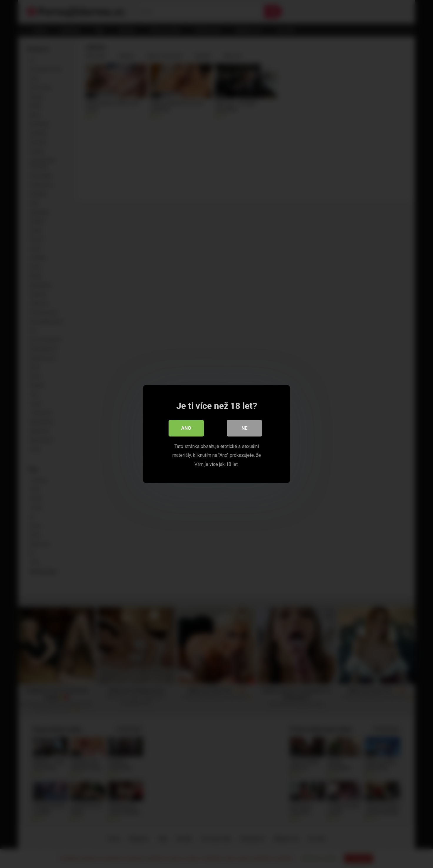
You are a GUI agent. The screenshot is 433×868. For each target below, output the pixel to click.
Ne (244, 428)
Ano (186, 428)
